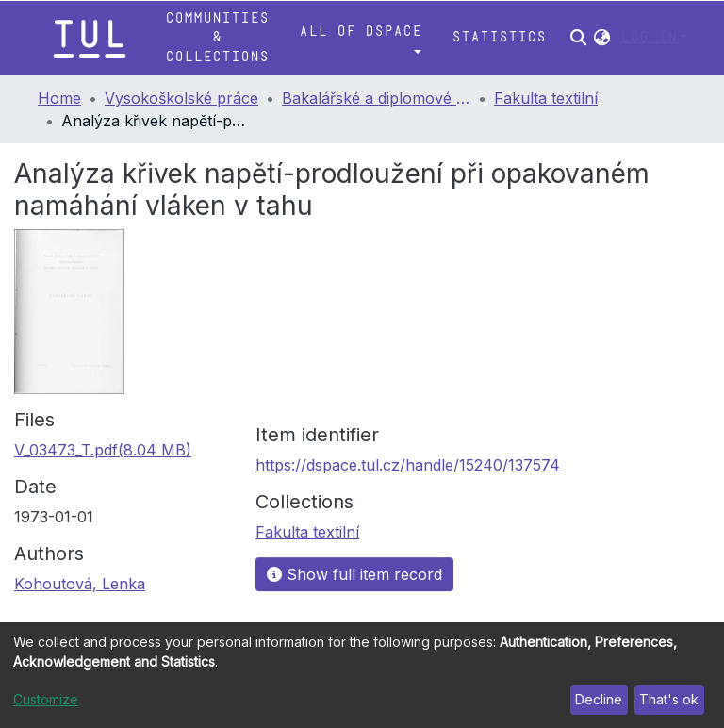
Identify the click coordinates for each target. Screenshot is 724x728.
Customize (46, 699)
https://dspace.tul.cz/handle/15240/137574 (408, 465)
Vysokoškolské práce (181, 98)
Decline (599, 699)
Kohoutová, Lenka (80, 584)
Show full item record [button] (354, 574)
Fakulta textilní (546, 98)
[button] (602, 38)
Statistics (499, 37)
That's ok (669, 699)
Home (59, 98)
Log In (649, 37)
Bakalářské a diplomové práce (376, 98)
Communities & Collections (217, 38)
